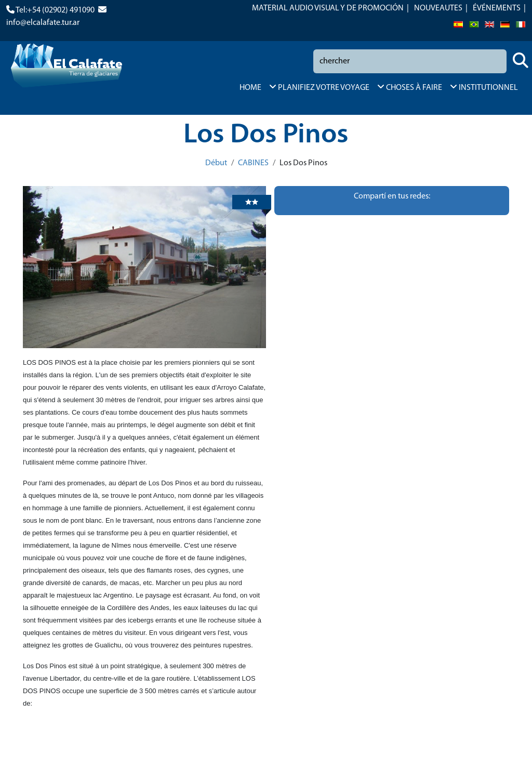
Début (216, 163)
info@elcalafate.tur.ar (43, 23)
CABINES (253, 163)
